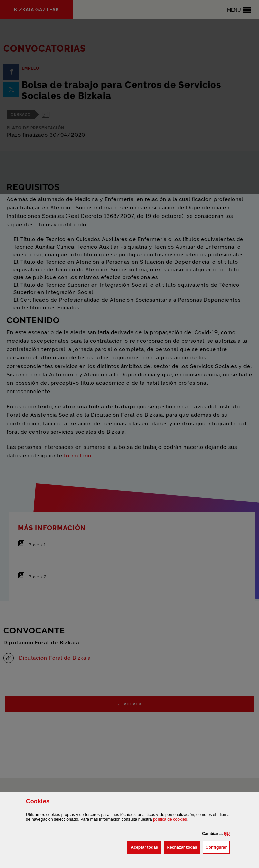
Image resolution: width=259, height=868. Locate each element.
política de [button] (170, 819)
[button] (227, 834)
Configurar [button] (218, 847)
